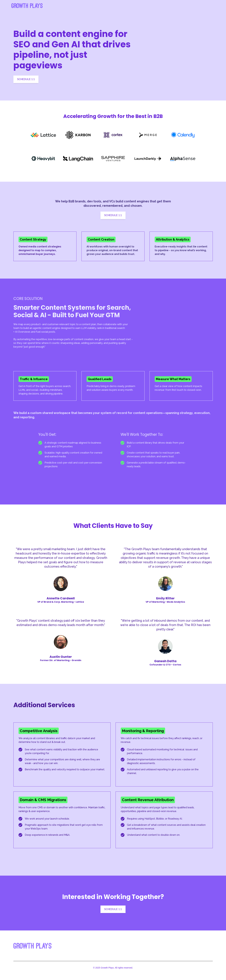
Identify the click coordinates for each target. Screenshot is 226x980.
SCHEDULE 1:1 (26, 79)
